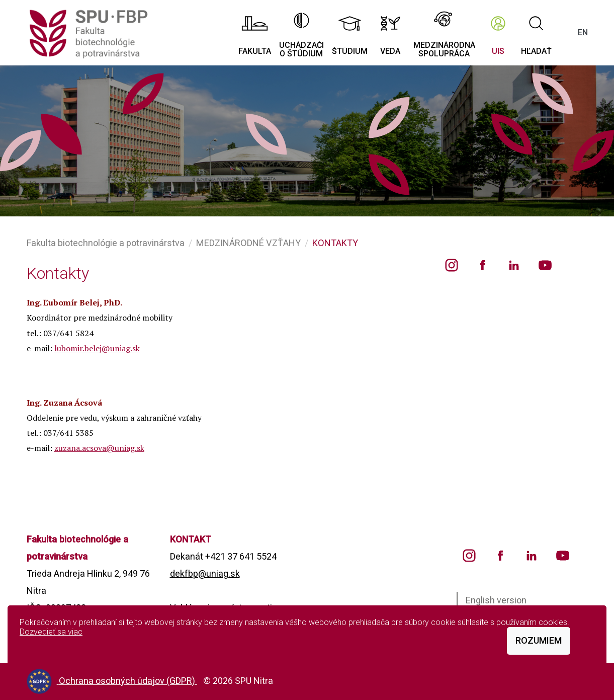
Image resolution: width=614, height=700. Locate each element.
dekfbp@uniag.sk (205, 573)
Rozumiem (539, 640)
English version (496, 600)
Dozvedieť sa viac (51, 632)
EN (583, 32)
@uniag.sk (121, 348)
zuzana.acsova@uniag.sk (99, 448)
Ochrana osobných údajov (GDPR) (128, 681)
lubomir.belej (78, 348)
